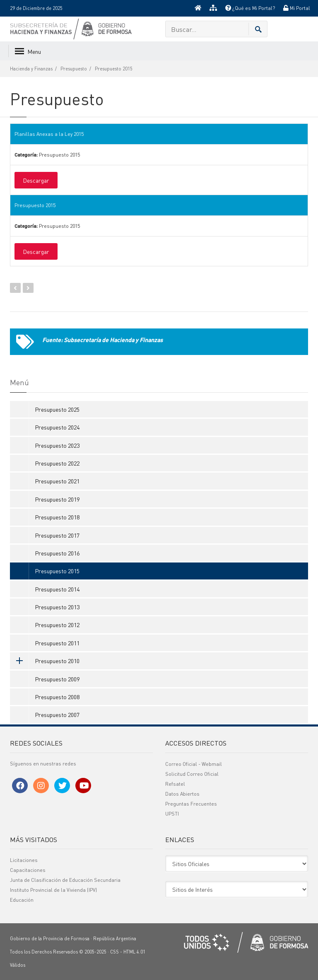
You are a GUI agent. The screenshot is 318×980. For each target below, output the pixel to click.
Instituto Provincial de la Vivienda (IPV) (53, 890)
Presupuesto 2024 (57, 427)
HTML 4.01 (134, 952)
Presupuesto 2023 (57, 445)
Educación (22, 900)
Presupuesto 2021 (57, 481)
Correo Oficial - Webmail (194, 764)
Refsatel (175, 784)
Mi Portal (297, 8)
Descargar (36, 180)
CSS (114, 952)
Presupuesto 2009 (57, 679)
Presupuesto (74, 69)
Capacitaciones (28, 870)
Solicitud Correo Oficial (192, 774)
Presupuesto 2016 (57, 553)
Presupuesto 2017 (57, 535)
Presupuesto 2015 (114, 69)
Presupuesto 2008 (57, 697)
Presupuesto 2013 (57, 607)
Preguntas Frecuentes (191, 804)
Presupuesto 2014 (57, 589)
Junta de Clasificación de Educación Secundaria (65, 880)
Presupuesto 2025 (57, 409)
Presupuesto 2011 (57, 643)
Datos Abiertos (182, 794)
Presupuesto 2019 (57, 499)
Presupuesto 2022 (57, 463)
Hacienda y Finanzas (31, 69)
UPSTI (172, 814)
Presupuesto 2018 (57, 517)
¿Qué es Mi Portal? (250, 8)
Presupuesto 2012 (57, 625)
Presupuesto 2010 (45, 661)
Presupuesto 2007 (57, 714)
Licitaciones (24, 860)
